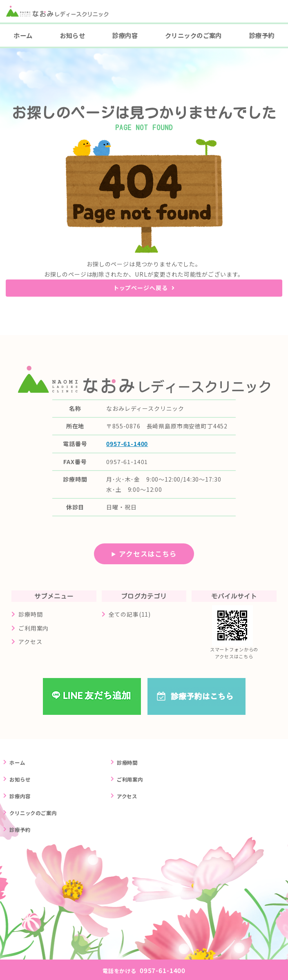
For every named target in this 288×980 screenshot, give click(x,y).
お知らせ (73, 35)
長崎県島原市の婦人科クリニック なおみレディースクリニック (62, 20)
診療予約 (262, 35)
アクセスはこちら (148, 554)
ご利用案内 (33, 628)
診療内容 (125, 35)
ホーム (23, 35)
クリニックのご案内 (193, 35)
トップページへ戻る (141, 288)
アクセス (30, 642)
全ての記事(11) (130, 614)
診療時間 (30, 614)
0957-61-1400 (127, 444)
